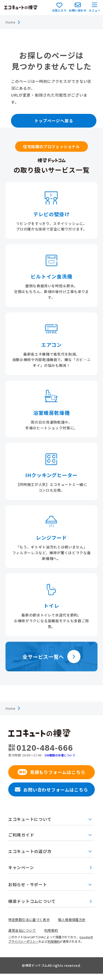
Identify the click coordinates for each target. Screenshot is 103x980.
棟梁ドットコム (36, 972)
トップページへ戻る (57, 122)
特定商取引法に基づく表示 (31, 926)
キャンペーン (50, 872)
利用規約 (54, 937)
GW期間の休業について (61, 757)
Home (11, 22)
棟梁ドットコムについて (50, 907)
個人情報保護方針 (76, 926)
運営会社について (23, 937)
